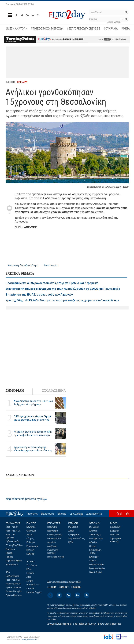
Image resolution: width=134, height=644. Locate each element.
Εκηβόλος (115, 531)
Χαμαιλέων (115, 527)
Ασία (29, 577)
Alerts (71, 531)
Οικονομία (31, 531)
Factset (76, 587)
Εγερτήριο (94, 557)
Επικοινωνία (48, 514)
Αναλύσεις (52, 546)
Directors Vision (97, 565)
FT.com (52, 587)
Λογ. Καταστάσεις (77, 539)
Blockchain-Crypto (56, 557)
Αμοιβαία (52, 542)
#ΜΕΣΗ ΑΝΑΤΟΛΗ (16, 28)
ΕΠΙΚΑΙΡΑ (22, 82)
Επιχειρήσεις (32, 546)
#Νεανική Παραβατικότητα (23, 265)
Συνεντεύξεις (95, 535)
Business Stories (97, 568)
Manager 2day (96, 539)
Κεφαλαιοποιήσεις (14, 561)
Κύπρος (30, 554)
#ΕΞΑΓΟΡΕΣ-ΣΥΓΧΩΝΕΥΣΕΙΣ (84, 28)
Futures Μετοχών (14, 591)
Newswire (31, 527)
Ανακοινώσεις (12, 565)
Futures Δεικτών (13, 584)
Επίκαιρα (31, 542)
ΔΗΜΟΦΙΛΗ (15, 391)
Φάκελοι (93, 542)
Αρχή (119, 514)
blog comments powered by (26, 499)
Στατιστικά (10, 549)
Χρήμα (30, 581)
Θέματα (93, 546)
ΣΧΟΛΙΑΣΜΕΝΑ (54, 391)
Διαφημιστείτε (94, 514)
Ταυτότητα (32, 514)
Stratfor (64, 587)
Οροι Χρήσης (76, 514)
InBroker (92, 608)
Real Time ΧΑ (12, 527)
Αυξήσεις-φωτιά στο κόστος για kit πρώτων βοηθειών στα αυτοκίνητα (33, 433)
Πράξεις (9, 557)
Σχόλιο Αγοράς (12, 541)
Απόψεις (93, 531)
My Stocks (73, 527)
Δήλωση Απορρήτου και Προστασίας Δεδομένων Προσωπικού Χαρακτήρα (84, 624)
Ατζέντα (93, 561)
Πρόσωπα (52, 527)
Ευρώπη (31, 573)
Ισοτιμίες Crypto (34, 592)
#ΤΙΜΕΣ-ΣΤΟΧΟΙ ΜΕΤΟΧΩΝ (47, 28)
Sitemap (62, 514)
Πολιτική (30, 550)
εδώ (107, 39)
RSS (71, 542)
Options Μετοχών (14, 595)
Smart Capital (96, 572)
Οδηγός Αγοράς (55, 535)
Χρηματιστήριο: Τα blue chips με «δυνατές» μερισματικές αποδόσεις (33, 449)
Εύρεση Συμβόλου (14, 545)
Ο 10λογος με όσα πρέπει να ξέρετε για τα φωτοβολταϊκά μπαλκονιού (32, 418)
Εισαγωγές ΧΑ (54, 539)
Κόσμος (30, 539)
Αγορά (29, 535)
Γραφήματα (74, 535)
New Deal (115, 535)
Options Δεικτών (13, 588)
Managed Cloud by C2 (30, 639)
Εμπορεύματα (33, 585)
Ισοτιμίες (30, 588)
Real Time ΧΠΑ (13, 531)
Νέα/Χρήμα (53, 531)
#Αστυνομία (51, 265)
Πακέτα (9, 553)
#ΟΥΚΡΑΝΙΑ (111, 28)
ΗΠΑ (29, 569)
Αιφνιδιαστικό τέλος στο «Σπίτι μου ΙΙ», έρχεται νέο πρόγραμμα (33, 403)
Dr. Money (94, 527)
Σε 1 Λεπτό (32, 565)
